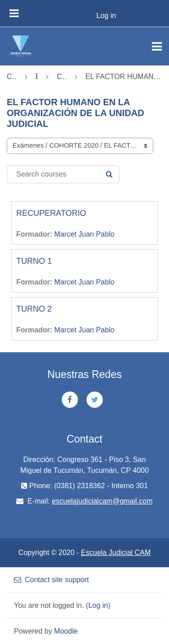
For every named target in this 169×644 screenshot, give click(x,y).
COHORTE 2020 (62, 77)
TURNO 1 (34, 261)
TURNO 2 (34, 309)
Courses (12, 77)
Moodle (66, 631)
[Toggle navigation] (157, 47)
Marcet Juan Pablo (84, 234)
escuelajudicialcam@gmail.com (102, 501)
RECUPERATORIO (51, 213)
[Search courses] (63, 174)
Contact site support (51, 580)
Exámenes (37, 77)
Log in (106, 16)
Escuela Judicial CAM (116, 553)
